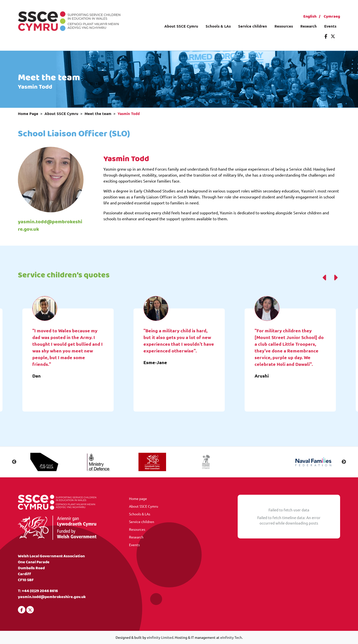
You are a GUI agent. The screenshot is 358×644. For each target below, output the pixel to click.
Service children (253, 26)
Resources (284, 26)
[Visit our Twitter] (333, 36)
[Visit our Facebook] (326, 36)
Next (344, 462)
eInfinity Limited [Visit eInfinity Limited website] (160, 637)
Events (330, 26)
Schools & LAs (218, 26)
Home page (138, 498)
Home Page (28, 114)
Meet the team (98, 114)
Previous (14, 462)
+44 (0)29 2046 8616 (40, 591)
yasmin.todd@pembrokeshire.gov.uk (50, 226)
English (310, 17)
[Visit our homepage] (69, 20)
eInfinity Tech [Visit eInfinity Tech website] (231, 637)
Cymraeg (332, 17)
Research (309, 26)
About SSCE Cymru (181, 26)
